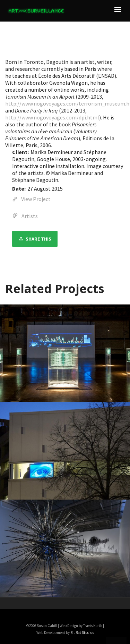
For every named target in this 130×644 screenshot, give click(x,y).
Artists (30, 216)
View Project (31, 199)
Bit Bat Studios (82, 633)
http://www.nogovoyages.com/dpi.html (52, 117)
